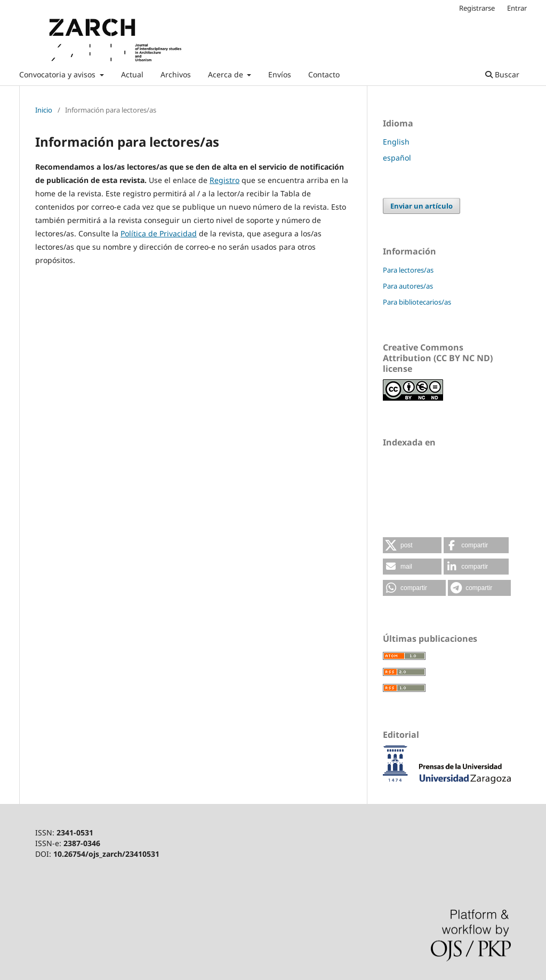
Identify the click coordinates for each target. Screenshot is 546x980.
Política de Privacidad (159, 233)
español (397, 158)
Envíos (280, 74)
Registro (224, 180)
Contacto (324, 74)
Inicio (44, 110)
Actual (132, 74)
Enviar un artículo (421, 206)
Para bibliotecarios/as (417, 302)
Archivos (176, 74)
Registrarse (477, 8)
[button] (412, 545)
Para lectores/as (408, 270)
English (396, 142)
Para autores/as (408, 286)
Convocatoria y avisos (58, 74)
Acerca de (227, 74)
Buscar (502, 74)
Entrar (517, 8)
